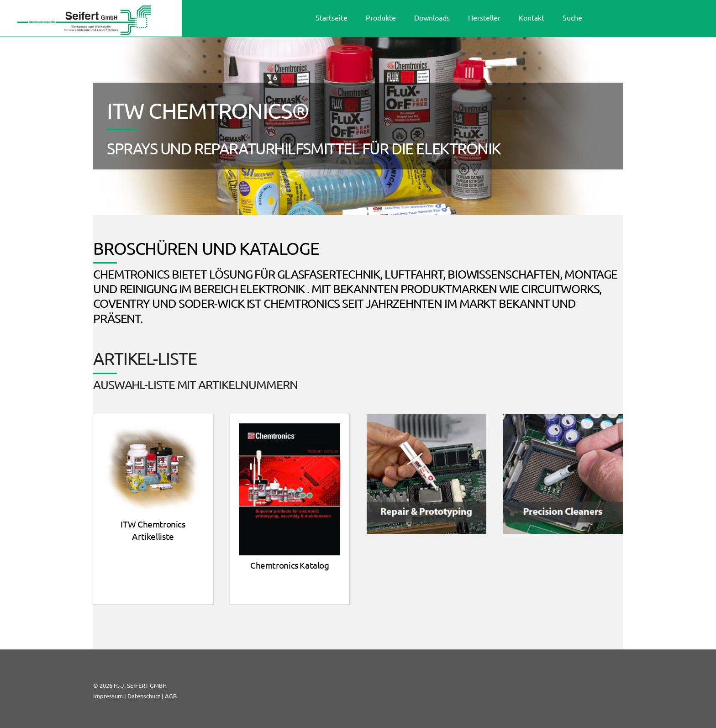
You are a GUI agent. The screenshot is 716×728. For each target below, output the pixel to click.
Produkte (381, 17)
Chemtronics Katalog (290, 565)
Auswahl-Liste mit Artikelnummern (195, 385)
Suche (572, 17)
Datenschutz (144, 696)
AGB (171, 696)
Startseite (332, 17)
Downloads (432, 17)
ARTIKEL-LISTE (145, 358)
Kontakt (532, 17)
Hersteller (484, 17)
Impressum (108, 696)
